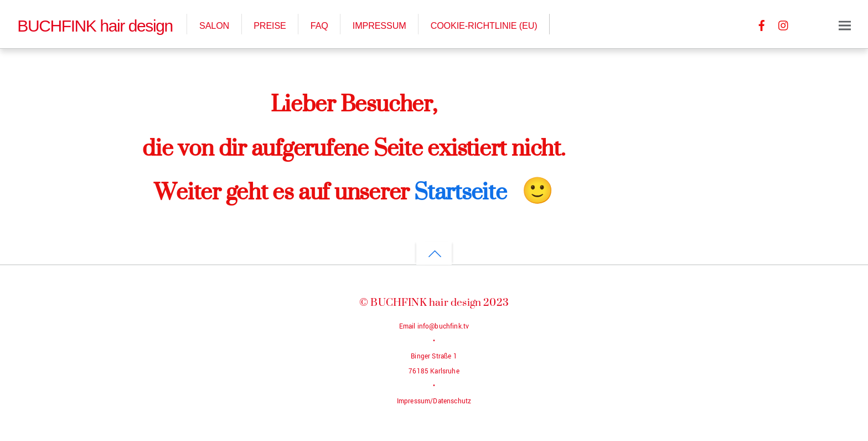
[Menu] (845, 25)
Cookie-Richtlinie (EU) (484, 25)
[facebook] (761, 25)
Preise (270, 25)
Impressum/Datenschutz (434, 401)
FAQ (319, 25)
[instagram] (784, 25)
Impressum (379, 25)
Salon (214, 25)
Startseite (461, 191)
